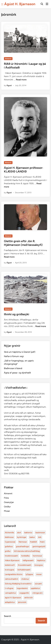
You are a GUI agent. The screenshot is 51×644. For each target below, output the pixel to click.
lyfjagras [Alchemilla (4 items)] (29, 574)
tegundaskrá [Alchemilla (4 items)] (22, 588)
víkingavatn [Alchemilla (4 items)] (37, 593)
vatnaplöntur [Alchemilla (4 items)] (10, 593)
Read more (21, 80)
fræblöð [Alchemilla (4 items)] (33, 542)
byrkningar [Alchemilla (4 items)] (22, 537)
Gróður (7, 507)
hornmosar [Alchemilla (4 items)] (37, 556)
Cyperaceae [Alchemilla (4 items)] (10, 542)
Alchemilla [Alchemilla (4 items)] (9, 533)
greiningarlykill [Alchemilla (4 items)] (39, 547)
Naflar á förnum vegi (14, 356)
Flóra (6, 498)
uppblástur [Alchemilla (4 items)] (35, 588)
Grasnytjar (9, 502)
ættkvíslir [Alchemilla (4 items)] (29, 598)
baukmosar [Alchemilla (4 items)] (40, 533)
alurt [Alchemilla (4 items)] (19, 533)
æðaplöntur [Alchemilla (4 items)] (10, 602)
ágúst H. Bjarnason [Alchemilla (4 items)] (13, 598)
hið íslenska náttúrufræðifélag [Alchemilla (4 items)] (27, 551)
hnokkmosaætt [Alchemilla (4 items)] (11, 556)
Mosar (7, 511)
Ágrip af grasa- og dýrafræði (17, 373)
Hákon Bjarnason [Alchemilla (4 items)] (12, 560)
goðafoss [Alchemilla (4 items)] (9, 547)
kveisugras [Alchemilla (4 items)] (10, 570)
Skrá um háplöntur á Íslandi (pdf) (20, 352)
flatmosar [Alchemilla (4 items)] (23, 542)
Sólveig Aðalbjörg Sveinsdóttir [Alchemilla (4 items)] (18, 584)
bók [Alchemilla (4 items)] (40, 537)
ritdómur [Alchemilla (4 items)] (25, 579)
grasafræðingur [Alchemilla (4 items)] (23, 547)
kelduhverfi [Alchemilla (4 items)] (10, 565)
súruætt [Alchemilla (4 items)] (38, 584)
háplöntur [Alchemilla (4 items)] (41, 560)
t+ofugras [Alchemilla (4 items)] (9, 588)
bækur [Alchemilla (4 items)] (32, 537)
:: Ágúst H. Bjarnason (18, 4)
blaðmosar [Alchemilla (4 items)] (9, 537)
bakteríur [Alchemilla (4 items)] (28, 533)
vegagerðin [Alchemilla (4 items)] (24, 593)
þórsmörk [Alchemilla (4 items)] (22, 602)
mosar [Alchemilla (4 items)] (39, 574)
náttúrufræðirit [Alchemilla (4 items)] (11, 579)
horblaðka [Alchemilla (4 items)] (25, 556)
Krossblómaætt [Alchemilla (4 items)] (25, 565)
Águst (9, 85)
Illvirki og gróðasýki (17, 314)
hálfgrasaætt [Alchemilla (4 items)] (28, 560)
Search (7, 616)
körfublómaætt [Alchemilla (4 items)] (24, 570)
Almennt (8, 59)
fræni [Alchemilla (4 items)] (42, 542)
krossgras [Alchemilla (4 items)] (39, 565)
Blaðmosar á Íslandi (13, 368)
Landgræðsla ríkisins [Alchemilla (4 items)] (14, 574)
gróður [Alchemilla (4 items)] (8, 551)
